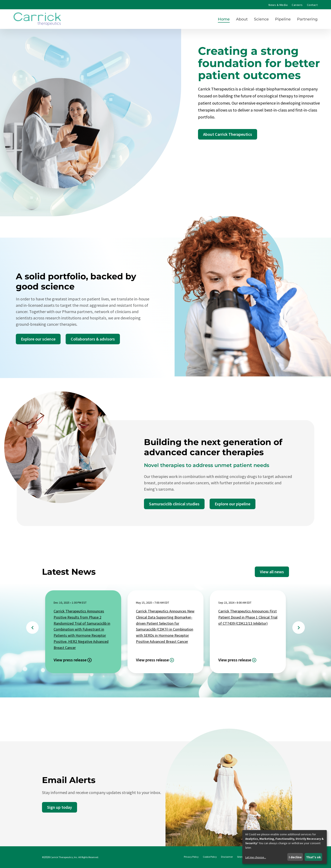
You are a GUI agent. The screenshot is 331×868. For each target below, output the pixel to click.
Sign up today (60, 807)
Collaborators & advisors (93, 339)
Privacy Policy (191, 857)
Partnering (307, 19)
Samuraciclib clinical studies (174, 504)
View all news (272, 572)
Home (224, 19)
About (242, 19)
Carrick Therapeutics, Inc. (64, 857)
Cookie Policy (210, 857)
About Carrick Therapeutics (228, 134)
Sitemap (242, 857)
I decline (295, 857)
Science (261, 19)
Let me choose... (256, 857)
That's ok (313, 857)
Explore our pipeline (233, 504)
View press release (70, 660)
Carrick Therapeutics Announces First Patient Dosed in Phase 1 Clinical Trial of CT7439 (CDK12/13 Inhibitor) (248, 617)
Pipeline (283, 19)
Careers (297, 5)
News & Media (278, 5)
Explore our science (38, 339)
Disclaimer (227, 857)
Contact (312, 5)
